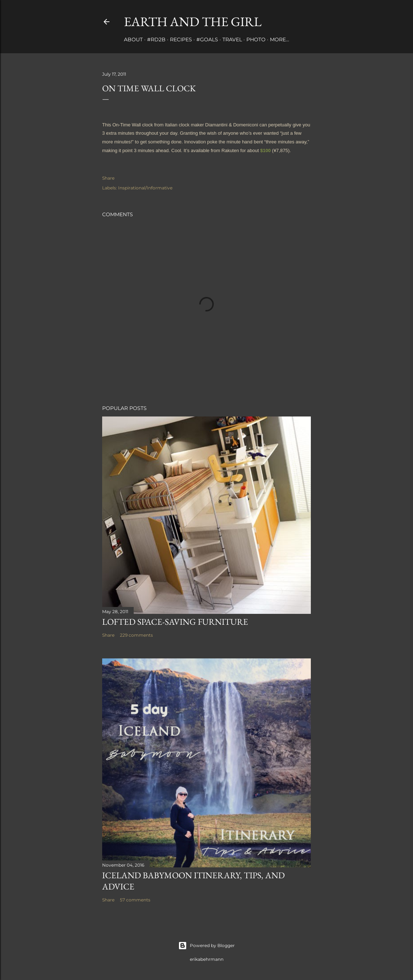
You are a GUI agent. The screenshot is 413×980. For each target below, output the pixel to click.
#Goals (207, 39)
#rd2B (156, 39)
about (133, 39)
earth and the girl (193, 22)
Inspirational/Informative (145, 188)
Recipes (181, 39)
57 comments (135, 900)
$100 (265, 150)
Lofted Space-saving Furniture (175, 622)
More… (279, 39)
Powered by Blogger (206, 946)
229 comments (136, 635)
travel (232, 39)
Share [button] (108, 178)
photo (256, 39)
